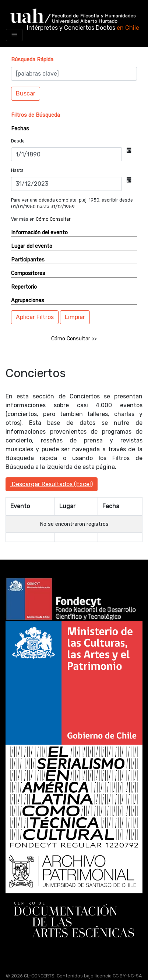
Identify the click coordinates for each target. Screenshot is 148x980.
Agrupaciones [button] (28, 301)
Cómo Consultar (53, 219)
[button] (32, 60)
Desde (18, 141)
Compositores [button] (28, 273)
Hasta (17, 170)
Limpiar (75, 317)
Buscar (26, 93)
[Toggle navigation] (14, 35)
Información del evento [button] (39, 233)
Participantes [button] (28, 260)
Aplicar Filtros (35, 317)
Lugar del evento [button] (32, 246)
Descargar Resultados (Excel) (52, 484)
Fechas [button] (20, 129)
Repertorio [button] (24, 287)
